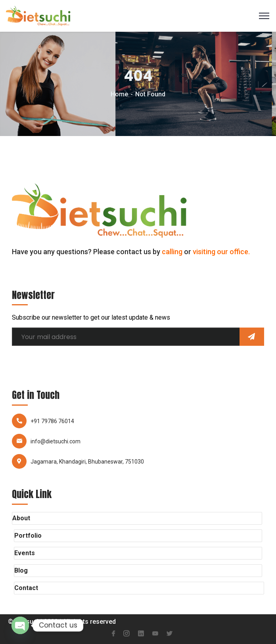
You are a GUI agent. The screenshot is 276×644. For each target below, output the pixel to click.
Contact (26, 588)
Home (119, 94)
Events (25, 553)
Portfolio (28, 536)
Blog (21, 570)
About (21, 518)
